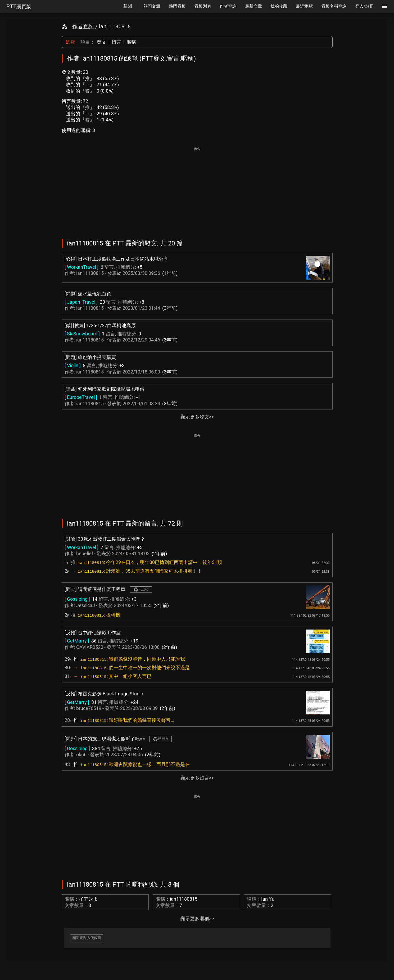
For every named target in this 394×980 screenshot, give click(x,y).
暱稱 (131, 42)
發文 (102, 42)
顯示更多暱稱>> (197, 919)
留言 (116, 42)
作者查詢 (83, 26)
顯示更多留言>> (197, 778)
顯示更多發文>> (197, 417)
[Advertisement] (197, 189)
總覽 (70, 42)
